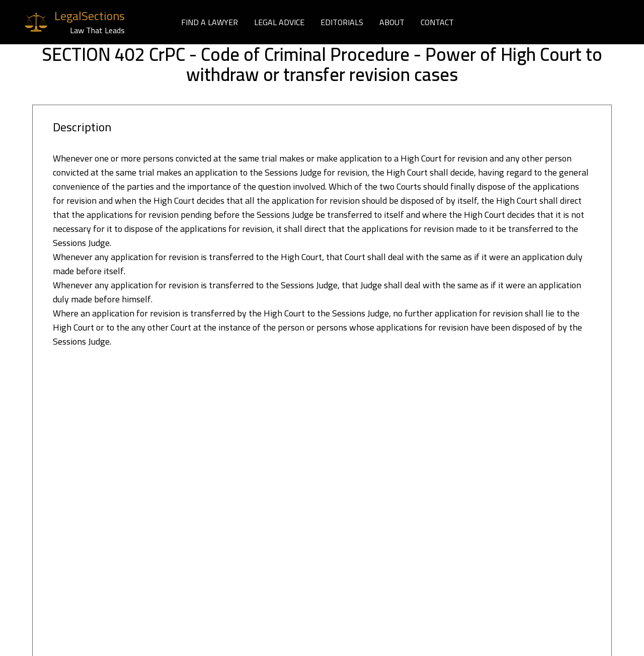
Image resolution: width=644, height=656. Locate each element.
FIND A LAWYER (210, 22)
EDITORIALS (342, 22)
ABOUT (392, 22)
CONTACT (437, 22)
